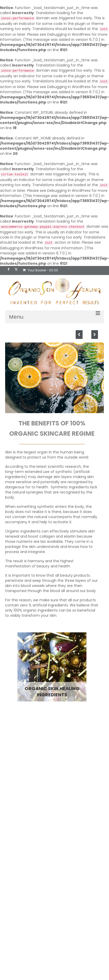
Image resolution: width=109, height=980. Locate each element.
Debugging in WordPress (69, 34)
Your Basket (40, 270)
